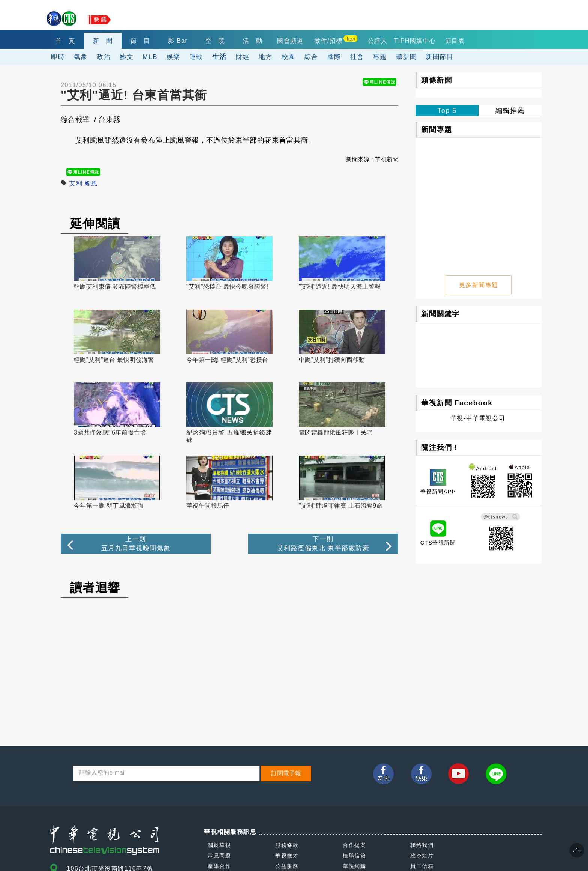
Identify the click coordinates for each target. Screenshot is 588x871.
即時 (58, 57)
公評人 (378, 41)
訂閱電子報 (286, 701)
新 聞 (103, 41)
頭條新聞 (436, 80)
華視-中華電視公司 (478, 417)
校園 (289, 57)
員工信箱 (422, 794)
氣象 (81, 57)
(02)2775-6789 (90, 814)
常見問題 (219, 784)
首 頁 (65, 41)
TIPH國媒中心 (415, 41)
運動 (196, 57)
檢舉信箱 (354, 784)
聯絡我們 (422, 773)
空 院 (215, 41)
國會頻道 (290, 41)
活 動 (253, 41)
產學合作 (219, 794)
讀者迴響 (95, 516)
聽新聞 (406, 57)
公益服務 (287, 794)
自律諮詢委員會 (296, 805)
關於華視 (219, 773)
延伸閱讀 (95, 224)
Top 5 (447, 111)
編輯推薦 (510, 111)
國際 (334, 57)
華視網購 (354, 794)
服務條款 (287, 773)
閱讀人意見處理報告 (369, 805)
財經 (243, 57)
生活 (220, 56)
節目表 (455, 41)
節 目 (140, 41)
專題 (380, 57)
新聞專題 (436, 130)
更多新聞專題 (479, 284)
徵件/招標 (328, 41)
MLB (150, 57)
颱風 (91, 183)
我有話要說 (222, 805)
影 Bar (178, 41)
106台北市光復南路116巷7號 (110, 797)
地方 (266, 57)
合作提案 (354, 773)
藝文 (127, 57)
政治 (104, 57)
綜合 (311, 57)
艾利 (76, 183)
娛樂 (173, 57)
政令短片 (422, 784)
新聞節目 (439, 57)
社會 (357, 57)
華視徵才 (287, 784)
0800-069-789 (125, 831)
